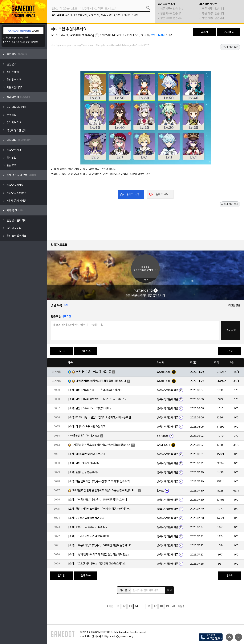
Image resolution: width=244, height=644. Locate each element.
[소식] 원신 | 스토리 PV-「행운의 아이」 (90, 408)
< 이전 (110, 606)
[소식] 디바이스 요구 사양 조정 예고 (87, 427)
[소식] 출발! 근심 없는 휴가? (83, 472)
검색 (169, 590)
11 (118, 606)
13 (130, 606)
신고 (170, 35)
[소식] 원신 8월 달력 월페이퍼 (84, 463)
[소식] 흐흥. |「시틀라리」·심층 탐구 (88, 527)
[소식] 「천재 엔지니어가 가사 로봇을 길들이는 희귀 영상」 (99, 555)
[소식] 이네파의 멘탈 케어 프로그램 (86, 454)
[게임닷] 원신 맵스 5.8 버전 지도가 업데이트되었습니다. (101, 445)
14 (136, 606)
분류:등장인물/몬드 (111, 15)
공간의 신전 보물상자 (76, 15)
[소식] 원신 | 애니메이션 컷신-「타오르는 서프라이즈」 (98, 399)
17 (155, 606)
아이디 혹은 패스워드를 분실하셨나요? (22, 42)
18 (161, 606)
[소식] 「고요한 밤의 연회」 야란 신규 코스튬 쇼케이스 (97, 564)
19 (167, 606)
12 (124, 606)
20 (173, 606)
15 (143, 606)
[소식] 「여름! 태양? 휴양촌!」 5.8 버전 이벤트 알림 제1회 (100, 545)
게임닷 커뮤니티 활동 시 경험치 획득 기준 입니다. (101, 381)
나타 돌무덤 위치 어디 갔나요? (84, 436)
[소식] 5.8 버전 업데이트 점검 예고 (86, 518)
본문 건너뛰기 (158, 35)
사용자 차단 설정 (230, 47)
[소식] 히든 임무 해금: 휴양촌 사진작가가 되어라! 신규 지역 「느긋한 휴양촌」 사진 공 (100, 482)
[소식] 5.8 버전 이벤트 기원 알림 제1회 (88, 536)
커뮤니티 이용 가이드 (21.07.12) (94, 372)
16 (149, 606)
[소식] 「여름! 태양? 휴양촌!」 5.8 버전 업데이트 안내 (97, 500)
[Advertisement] (145, 58)
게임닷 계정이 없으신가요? (17, 38)
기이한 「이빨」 (132, 15)
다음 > (181, 606)
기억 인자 (94, 15)
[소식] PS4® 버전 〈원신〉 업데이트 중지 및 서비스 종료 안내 (100, 418)
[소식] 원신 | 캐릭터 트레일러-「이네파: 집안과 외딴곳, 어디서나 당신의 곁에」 (100, 509)
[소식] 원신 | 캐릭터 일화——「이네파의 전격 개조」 (96, 390)
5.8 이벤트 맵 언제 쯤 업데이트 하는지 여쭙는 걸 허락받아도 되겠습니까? (105, 491)
